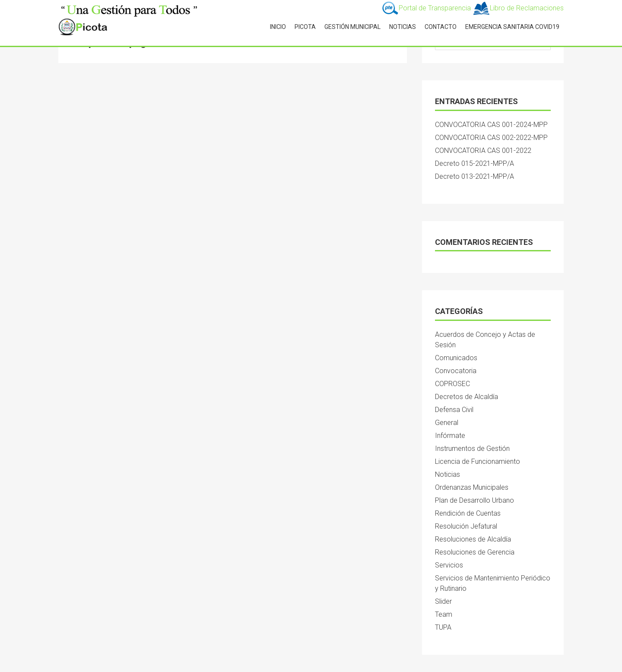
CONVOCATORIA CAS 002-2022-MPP (491, 138)
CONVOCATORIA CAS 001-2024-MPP (491, 125)
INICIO (278, 27)
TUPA (443, 627)
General (447, 423)
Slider (443, 601)
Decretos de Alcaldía (466, 397)
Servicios (449, 565)
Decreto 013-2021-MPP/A (474, 176)
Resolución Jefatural (466, 526)
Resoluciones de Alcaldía (473, 539)
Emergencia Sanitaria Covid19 (512, 27)
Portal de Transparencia (427, 8)
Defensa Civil (454, 410)
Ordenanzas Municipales (472, 487)
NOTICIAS (403, 27)
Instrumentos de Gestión (472, 449)
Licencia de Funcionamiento (478, 461)
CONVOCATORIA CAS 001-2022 (483, 151)
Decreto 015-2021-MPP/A (474, 163)
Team (444, 614)
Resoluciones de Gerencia (475, 552)
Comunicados (456, 358)
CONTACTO (441, 27)
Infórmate (450, 436)
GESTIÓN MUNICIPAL (352, 27)
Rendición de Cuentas (468, 513)
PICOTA (305, 27)
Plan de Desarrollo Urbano (474, 500)
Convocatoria (456, 371)
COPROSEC (452, 384)
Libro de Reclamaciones (518, 8)
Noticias (447, 474)
